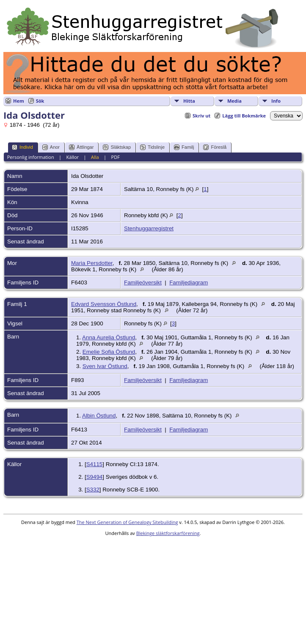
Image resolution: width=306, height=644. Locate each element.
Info (276, 101)
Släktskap (117, 147)
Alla (95, 157)
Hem (19, 101)
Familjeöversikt (143, 282)
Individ (22, 147)
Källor (73, 157)
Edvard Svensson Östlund (104, 304)
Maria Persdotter (92, 263)
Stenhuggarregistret (149, 228)
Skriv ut (201, 116)
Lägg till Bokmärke (244, 116)
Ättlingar (81, 147)
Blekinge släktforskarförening (168, 533)
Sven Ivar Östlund (105, 366)
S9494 (95, 477)
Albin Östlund (99, 416)
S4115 (95, 464)
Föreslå (215, 147)
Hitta (189, 101)
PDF (116, 157)
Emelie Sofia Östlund (109, 352)
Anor (51, 147)
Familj (184, 147)
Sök (40, 101)
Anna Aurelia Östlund (109, 337)
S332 (93, 490)
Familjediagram (189, 282)
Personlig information (31, 157)
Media (234, 101)
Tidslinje (152, 147)
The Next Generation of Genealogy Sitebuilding (127, 522)
